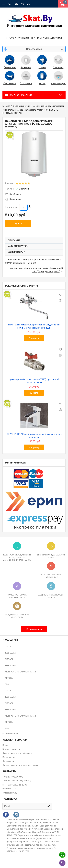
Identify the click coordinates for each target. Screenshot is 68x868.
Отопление (26, 83)
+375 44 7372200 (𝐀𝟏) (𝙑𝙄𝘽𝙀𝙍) (47, 38)
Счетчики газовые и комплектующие (21, 765)
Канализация (58, 83)
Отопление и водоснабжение (17, 753)
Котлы (42, 83)
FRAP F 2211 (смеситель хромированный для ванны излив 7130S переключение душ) (34, 326)
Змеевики (26, 67)
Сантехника (10, 83)
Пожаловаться (34, 629)
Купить (18, 223)
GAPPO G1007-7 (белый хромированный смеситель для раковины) (34, 436)
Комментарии (16, 252)
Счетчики (58, 67)
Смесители (10, 67)
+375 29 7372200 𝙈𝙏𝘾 (17, 38)
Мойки (42, 67)
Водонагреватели (11, 749)
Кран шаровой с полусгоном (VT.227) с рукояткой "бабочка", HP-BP (34, 381)
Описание (14, 240)
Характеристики (18, 246)
